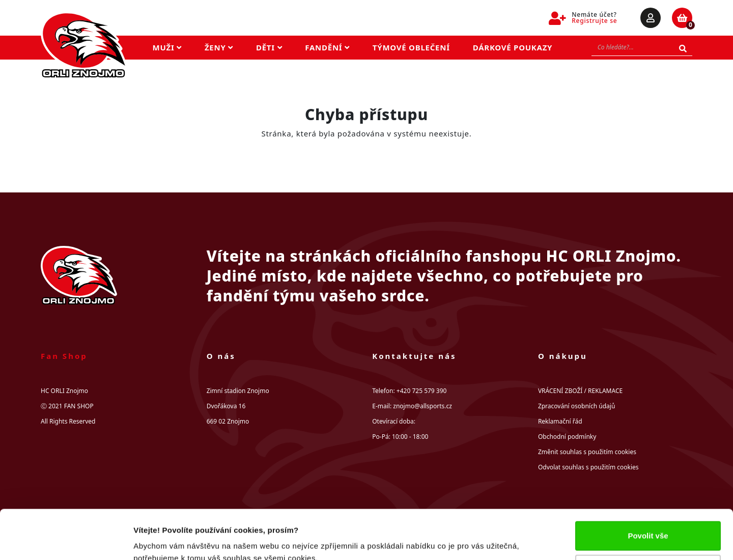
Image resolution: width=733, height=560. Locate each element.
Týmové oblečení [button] (411, 47)
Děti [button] (269, 47)
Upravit (649, 523)
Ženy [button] (219, 47)
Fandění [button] (327, 47)
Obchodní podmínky (567, 437)
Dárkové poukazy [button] (513, 47)
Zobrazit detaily (162, 540)
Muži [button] (167, 47)
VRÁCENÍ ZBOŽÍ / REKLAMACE (580, 391)
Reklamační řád (560, 421)
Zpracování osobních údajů (576, 406)
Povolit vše (648, 489)
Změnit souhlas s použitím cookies (587, 452)
